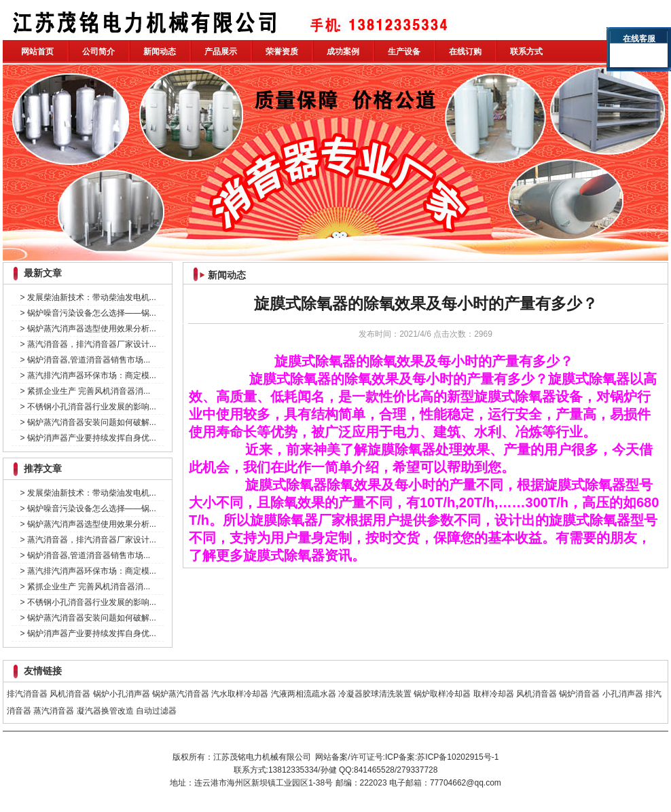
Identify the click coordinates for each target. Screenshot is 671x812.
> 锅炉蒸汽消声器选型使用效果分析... (88, 329)
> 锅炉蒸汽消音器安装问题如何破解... (88, 422)
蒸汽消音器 (54, 711)
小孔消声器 (623, 694)
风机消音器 (70, 694)
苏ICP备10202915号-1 (458, 757)
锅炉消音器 (579, 694)
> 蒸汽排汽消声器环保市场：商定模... (88, 375)
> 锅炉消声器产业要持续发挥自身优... (88, 438)
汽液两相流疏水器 (304, 694)
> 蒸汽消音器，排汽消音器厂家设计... (88, 344)
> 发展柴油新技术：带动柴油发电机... (88, 297)
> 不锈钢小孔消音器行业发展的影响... (88, 407)
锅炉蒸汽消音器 (181, 694)
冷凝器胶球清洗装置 (375, 694)
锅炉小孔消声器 (122, 694)
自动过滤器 (156, 711)
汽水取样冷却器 (240, 694)
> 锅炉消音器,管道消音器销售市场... (85, 360)
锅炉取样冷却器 (442, 694)
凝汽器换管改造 (105, 711)
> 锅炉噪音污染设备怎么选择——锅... (88, 313)
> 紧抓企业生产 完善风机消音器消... (85, 391)
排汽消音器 (27, 694)
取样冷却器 (494, 694)
